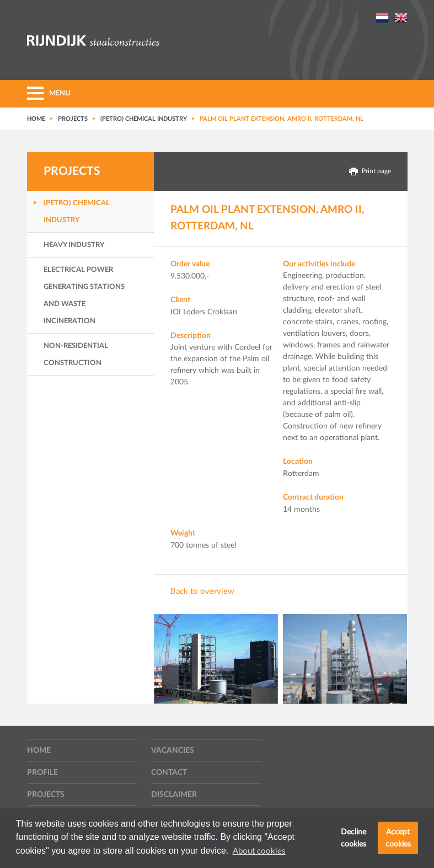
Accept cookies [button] (398, 838)
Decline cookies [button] (353, 838)
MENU (49, 93)
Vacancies (173, 751)
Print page (370, 172)
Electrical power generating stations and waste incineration (84, 296)
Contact (169, 773)
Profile (42, 773)
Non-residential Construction (76, 355)
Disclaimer (174, 795)
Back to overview (202, 591)
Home (39, 751)
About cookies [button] (259, 851)
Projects (46, 795)
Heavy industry (74, 245)
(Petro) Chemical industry (77, 212)
